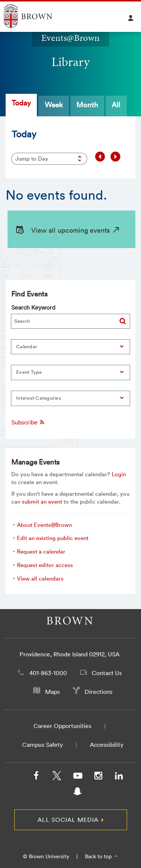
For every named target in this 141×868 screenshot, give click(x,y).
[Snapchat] (77, 793)
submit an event (42, 502)
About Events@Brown (44, 525)
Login (119, 474)
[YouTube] (77, 777)
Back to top (102, 856)
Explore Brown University (37, 16)
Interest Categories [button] (39, 398)
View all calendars (40, 578)
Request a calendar (41, 551)
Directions (99, 692)
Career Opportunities (62, 726)
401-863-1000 (48, 673)
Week (54, 105)
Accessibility (107, 745)
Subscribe (28, 422)
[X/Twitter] (57, 777)
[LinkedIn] (119, 777)
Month (87, 105)
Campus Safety (42, 745)
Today (21, 103)
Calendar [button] (27, 347)
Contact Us (107, 673)
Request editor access (45, 565)
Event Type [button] (29, 372)
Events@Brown (70, 38)
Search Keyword (33, 307)
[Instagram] (98, 777)
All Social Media (68, 820)
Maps (52, 692)
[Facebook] (36, 777)
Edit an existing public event (53, 538)
